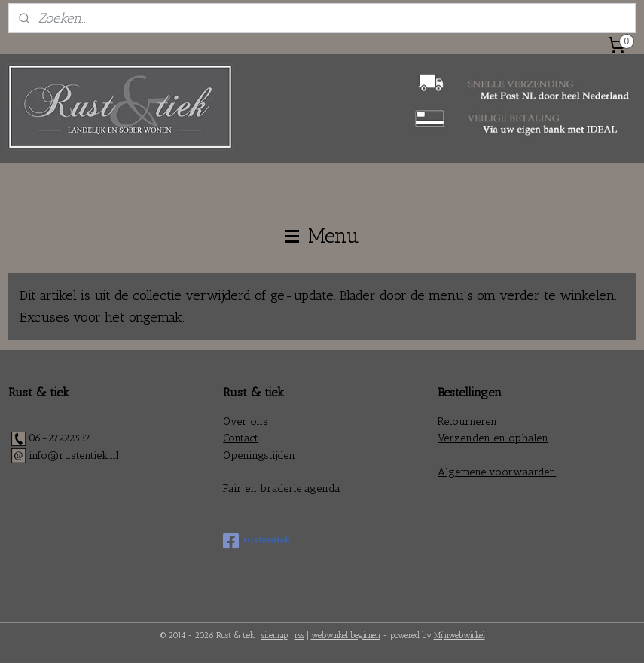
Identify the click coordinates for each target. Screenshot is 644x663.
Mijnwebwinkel (459, 636)
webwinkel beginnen (346, 636)
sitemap (275, 636)
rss (299, 636)
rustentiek (256, 541)
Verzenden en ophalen (493, 438)
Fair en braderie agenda (282, 489)
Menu (322, 236)
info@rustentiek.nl (74, 455)
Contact (241, 438)
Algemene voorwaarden (497, 472)
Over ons (246, 422)
